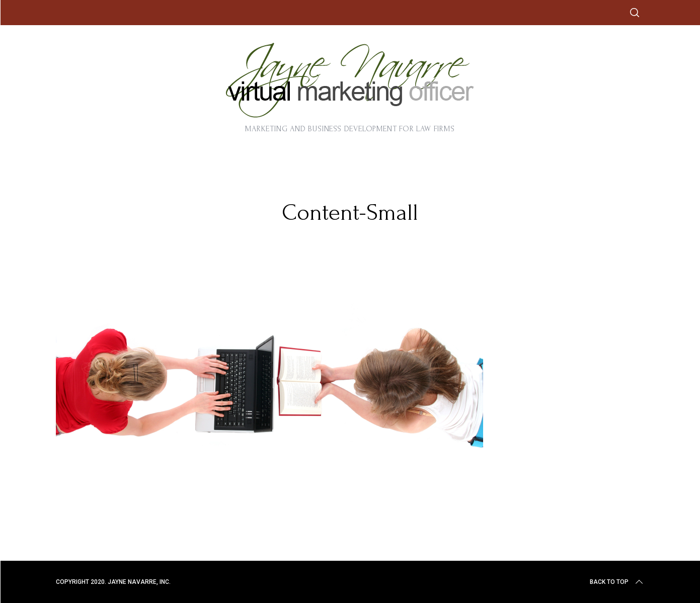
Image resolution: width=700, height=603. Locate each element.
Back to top (617, 582)
